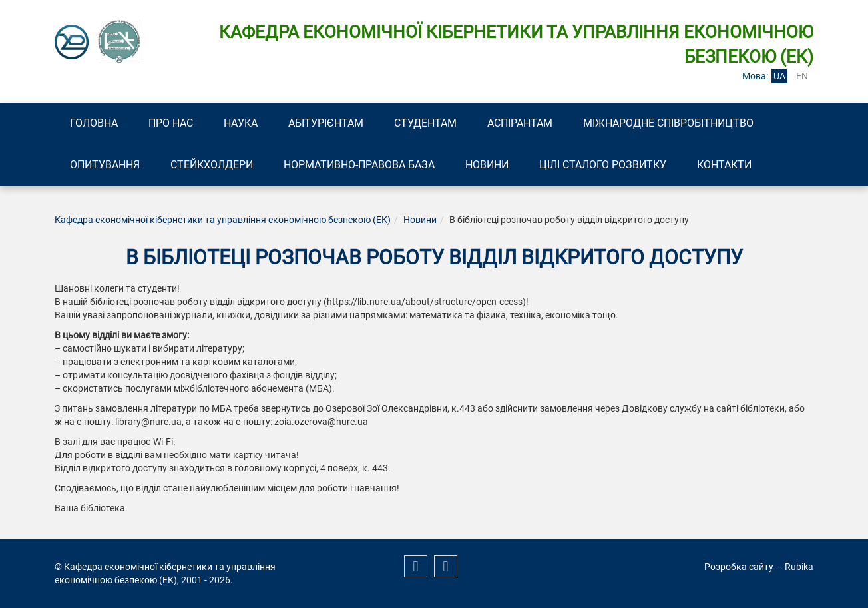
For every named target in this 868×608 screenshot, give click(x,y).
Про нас (171, 123)
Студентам (425, 123)
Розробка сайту (739, 567)
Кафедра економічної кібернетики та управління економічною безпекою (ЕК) (223, 220)
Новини (487, 165)
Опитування (105, 165)
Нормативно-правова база (359, 165)
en (802, 76)
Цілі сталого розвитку (603, 165)
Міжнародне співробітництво (668, 123)
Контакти (724, 165)
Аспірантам (520, 123)
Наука (241, 123)
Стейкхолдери (212, 165)
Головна (94, 123)
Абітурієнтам (326, 123)
